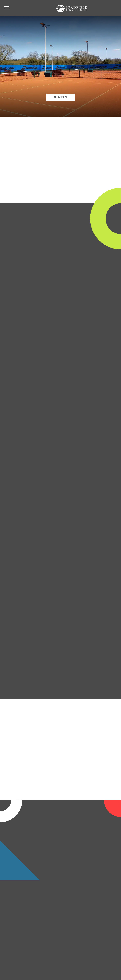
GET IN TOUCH (60, 97)
